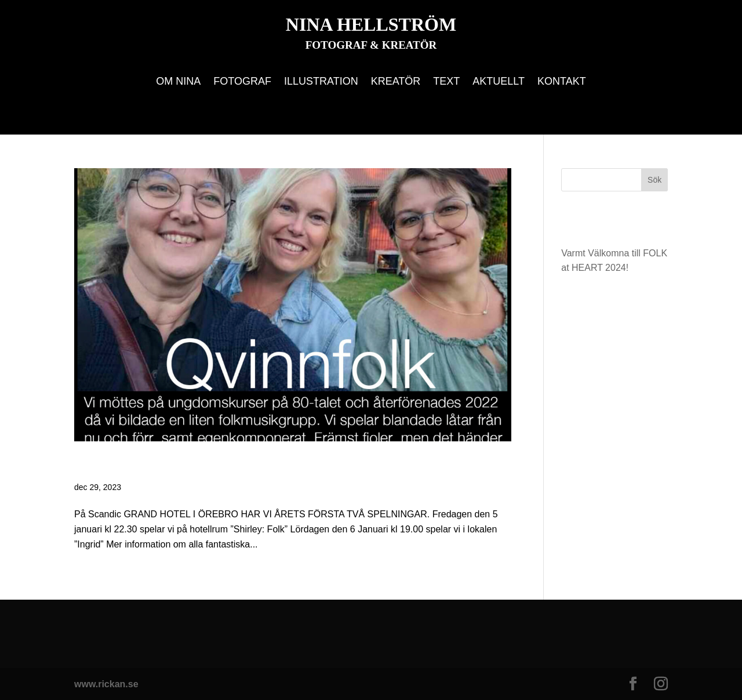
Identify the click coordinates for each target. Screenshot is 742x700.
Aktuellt (499, 82)
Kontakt (562, 82)
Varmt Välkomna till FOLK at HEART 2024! (257, 466)
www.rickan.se (106, 684)
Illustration (321, 82)
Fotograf (242, 82)
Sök (654, 180)
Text (446, 82)
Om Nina (178, 82)
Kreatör (396, 82)
